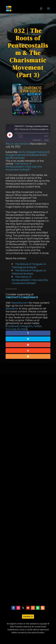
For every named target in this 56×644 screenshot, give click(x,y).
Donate (27, 617)
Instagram (26, 326)
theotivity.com (20, 303)
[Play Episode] (10, 135)
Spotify (10, 158)
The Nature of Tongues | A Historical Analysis (29, 272)
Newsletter (12, 309)
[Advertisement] (28, 494)
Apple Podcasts (38, 152)
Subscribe (37, 140)
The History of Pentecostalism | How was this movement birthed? (30, 280)
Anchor (23, 152)
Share (46, 140)
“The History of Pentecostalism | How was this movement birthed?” (24, 167)
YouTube (11, 329)
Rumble (22, 329)
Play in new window (17, 144)
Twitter (37, 326)
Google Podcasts (16, 155)
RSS (43, 155)
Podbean (34, 155)
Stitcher (20, 158)
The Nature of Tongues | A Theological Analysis (29, 266)
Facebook (13, 326)
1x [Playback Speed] (21, 136)
